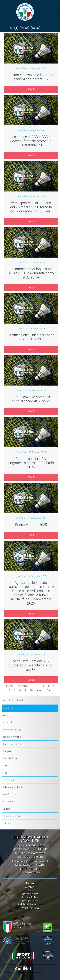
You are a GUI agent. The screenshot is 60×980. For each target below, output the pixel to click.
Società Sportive (12, 816)
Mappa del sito (30, 894)
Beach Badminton (12, 744)
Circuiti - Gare (10, 758)
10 (31, 690)
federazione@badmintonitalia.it (30, 861)
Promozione (9, 802)
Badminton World (12, 737)
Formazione (9, 780)
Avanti (40, 690)
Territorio (7, 823)
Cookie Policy (30, 901)
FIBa (5, 773)
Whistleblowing (30, 908)
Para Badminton (11, 794)
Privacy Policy (30, 898)
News (30, 890)
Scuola (6, 809)
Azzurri (6, 715)
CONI (5, 766)
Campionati (8, 751)
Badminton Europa (12, 730)
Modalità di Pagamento (30, 905)
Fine (49, 690)
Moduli (30, 883)
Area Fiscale (9, 708)
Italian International (13, 787)
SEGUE (31, 90)
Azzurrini (7, 722)
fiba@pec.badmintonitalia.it (30, 865)
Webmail (30, 887)
